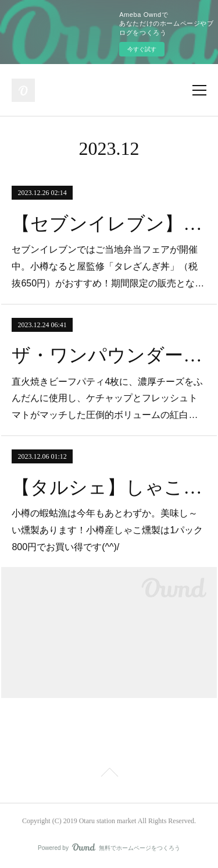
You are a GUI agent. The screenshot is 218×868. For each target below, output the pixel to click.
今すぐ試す (142, 49)
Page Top (109, 774)
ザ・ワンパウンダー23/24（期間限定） (109, 355)
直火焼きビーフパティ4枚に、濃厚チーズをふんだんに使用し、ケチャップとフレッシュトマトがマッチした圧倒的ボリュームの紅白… (107, 398)
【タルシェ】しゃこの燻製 (109, 487)
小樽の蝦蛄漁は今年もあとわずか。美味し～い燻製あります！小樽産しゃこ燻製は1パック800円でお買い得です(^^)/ (107, 530)
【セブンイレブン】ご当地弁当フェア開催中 (109, 224)
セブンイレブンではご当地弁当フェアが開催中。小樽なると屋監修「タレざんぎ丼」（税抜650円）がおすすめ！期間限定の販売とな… (108, 266)
